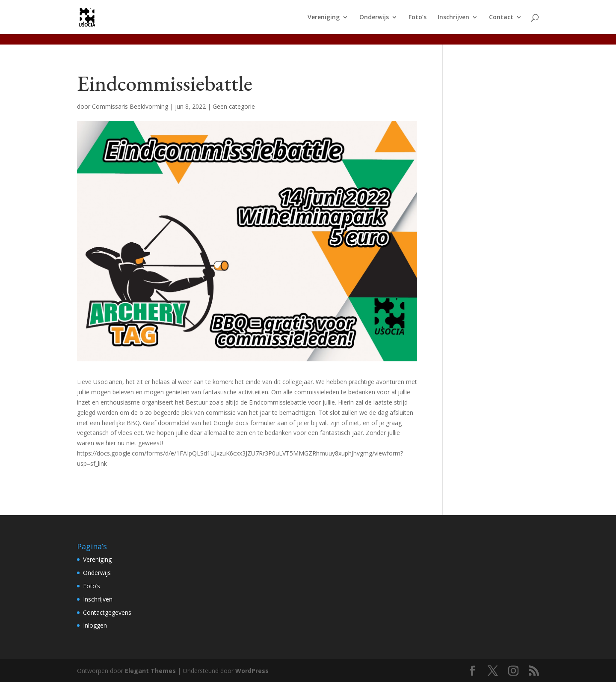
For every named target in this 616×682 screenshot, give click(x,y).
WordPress (252, 671)
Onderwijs (374, 18)
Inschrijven (453, 18)
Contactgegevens (107, 612)
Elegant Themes (150, 671)
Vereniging (324, 18)
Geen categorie (234, 106)
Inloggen (95, 625)
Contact (501, 18)
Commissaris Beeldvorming (130, 106)
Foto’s (418, 18)
